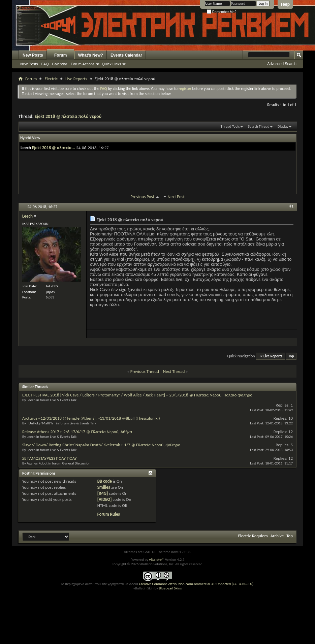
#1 (291, 206)
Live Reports (76, 79)
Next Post (176, 197)
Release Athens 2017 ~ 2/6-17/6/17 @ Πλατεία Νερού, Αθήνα (77, 432)
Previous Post (142, 197)
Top (291, 356)
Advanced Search (282, 64)
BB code (105, 481)
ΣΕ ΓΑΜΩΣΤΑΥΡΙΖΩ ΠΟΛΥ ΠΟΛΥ (50, 458)
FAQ (45, 64)
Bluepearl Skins (170, 588)
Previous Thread (145, 371)
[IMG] (103, 493)
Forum (60, 55)
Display (283, 126)
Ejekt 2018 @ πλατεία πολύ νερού (68, 116)
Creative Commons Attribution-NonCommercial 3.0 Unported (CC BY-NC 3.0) (196, 584)
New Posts (33, 55)
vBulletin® (156, 560)
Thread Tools (230, 126)
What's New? (91, 55)
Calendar (60, 64)
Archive (277, 536)
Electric (51, 79)
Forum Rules (109, 514)
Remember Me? (222, 12)
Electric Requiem (253, 536)
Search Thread (259, 126)
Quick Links (112, 64)
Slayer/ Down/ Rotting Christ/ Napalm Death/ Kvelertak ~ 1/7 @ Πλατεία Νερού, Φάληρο (101, 445)
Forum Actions (83, 64)
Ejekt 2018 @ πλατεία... (54, 148)
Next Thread (174, 371)
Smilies (104, 487)
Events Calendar (126, 55)
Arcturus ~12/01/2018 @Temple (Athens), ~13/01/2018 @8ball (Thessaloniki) (91, 418)
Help (285, 4)
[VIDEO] (105, 499)
